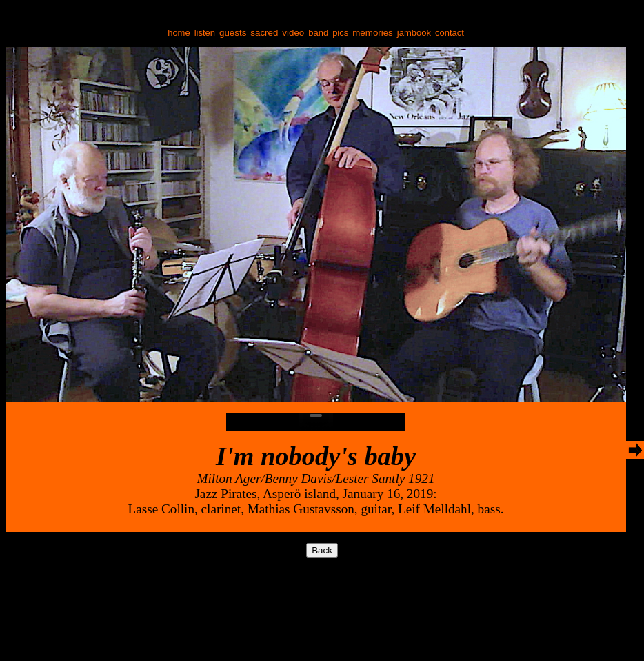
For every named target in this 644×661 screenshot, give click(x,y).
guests (233, 33)
